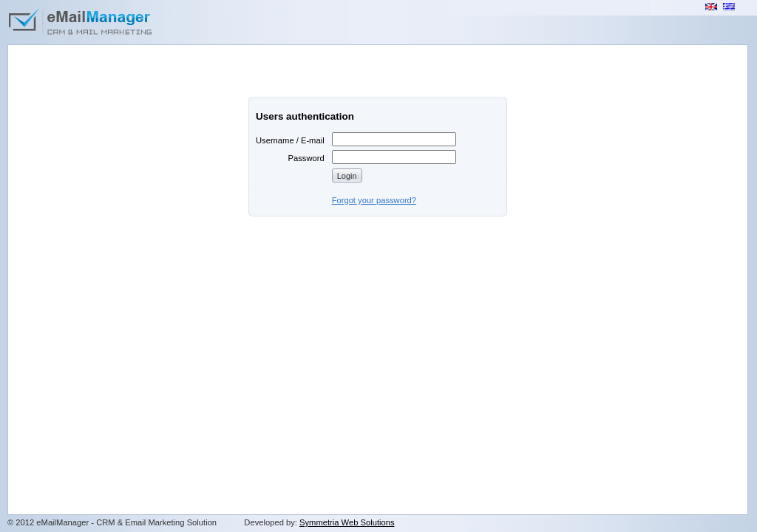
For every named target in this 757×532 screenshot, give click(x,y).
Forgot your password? (374, 200)
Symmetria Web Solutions (347, 522)
